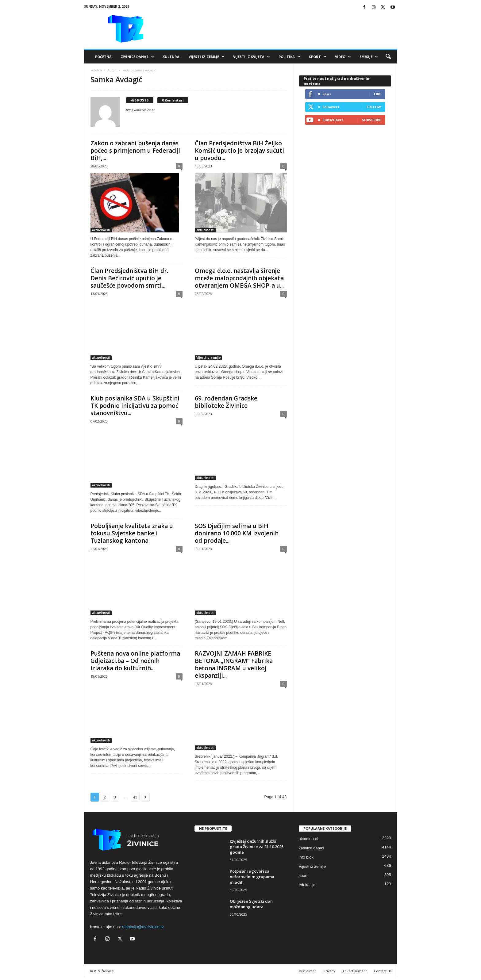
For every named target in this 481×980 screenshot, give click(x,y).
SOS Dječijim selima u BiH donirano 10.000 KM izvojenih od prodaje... (237, 533)
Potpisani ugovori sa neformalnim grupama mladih (252, 877)
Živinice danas (137, 57)
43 (135, 797)
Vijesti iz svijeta (252, 57)
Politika (289, 57)
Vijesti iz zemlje (207, 57)
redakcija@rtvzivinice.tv (143, 927)
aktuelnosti (101, 230)
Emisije (369, 57)
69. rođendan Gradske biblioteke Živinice (226, 402)
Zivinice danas (312, 848)
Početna (103, 57)
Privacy (329, 971)
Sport (318, 57)
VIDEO (343, 57)
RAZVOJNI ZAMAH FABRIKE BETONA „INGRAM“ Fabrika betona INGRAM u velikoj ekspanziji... (234, 664)
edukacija (307, 885)
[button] (388, 57)
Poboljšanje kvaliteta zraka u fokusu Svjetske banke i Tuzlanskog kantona (132, 533)
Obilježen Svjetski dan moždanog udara (251, 904)
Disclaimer (308, 971)
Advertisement (355, 971)
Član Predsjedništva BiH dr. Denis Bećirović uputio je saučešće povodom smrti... (129, 278)
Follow (374, 107)
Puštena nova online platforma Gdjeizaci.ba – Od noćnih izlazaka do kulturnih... (135, 661)
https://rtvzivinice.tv (140, 110)
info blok (306, 857)
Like (377, 94)
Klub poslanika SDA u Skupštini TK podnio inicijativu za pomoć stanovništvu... (135, 406)
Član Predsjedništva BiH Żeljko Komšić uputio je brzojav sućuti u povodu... (239, 151)
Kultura (171, 57)
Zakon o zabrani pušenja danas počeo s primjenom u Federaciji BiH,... (135, 151)
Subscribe (371, 120)
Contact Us (383, 971)
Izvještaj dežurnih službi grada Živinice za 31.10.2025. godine (257, 847)
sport (303, 876)
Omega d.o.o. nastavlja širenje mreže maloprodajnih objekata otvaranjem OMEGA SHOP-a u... (239, 278)
